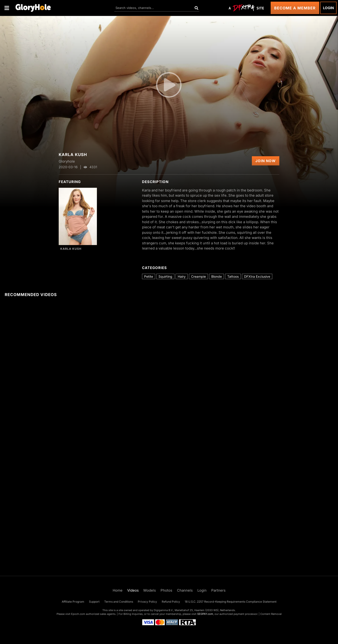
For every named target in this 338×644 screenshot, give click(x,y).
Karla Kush (71, 249)
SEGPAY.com (205, 614)
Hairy (182, 276)
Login (328, 8)
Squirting (165, 276)
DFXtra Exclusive (257, 276)
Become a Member (295, 8)
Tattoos (233, 276)
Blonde (217, 276)
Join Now (266, 161)
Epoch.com (78, 614)
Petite (149, 276)
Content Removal (271, 614)
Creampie (198, 276)
